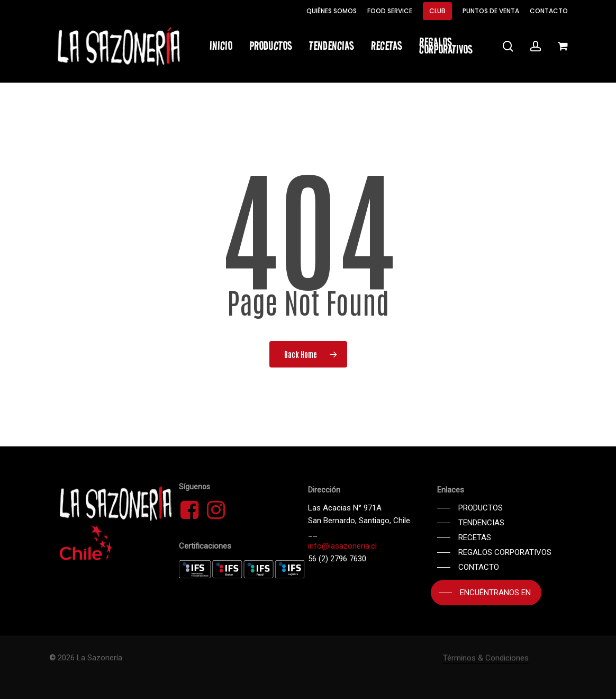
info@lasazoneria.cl (342, 546)
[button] (470, 508)
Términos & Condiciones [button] (486, 682)
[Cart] (563, 46)
